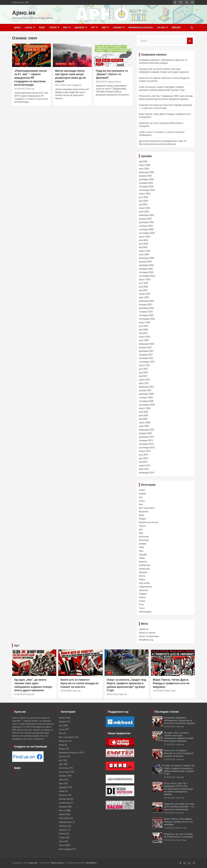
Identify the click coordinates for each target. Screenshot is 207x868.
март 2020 (144, 426)
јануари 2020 (145, 433)
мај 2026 (143, 161)
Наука (29, 27)
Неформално (146, 587)
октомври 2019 (146, 444)
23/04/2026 (66, 691)
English (176, 27)
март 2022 (144, 340)
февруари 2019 (146, 473)
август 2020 (145, 408)
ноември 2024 (146, 226)
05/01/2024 (60, 85)
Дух (141, 529)
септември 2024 (147, 233)
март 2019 (144, 469)
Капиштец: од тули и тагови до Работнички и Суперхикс (178, 835)
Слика (142, 601)
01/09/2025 (20, 89)
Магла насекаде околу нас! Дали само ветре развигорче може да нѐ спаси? (70, 76)
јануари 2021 (145, 390)
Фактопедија (145, 612)
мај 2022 (143, 333)
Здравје (79, 27)
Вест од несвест (147, 508)
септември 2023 (147, 276)
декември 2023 (146, 265)
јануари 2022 (145, 347)
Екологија (61, 64)
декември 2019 (146, 437)
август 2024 (145, 237)
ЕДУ (104, 27)
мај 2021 (143, 376)
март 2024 (144, 254)
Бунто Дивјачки (74, 85)
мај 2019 (143, 462)
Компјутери (145, 565)
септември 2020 (147, 405)
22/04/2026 (169, 798)
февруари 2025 (146, 215)
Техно (53, 27)
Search (190, 41)
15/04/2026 (169, 840)
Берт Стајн (170, 691)
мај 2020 (143, 419)
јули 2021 (144, 369)
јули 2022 (144, 326)
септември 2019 (147, 448)
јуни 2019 (144, 458)
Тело (141, 605)
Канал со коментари (149, 636)
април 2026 (145, 165)
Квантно (143, 562)
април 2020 (145, 423)
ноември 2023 (146, 269)
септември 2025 (147, 190)
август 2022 (145, 322)
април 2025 (145, 208)
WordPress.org (146, 640)
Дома (18, 27)
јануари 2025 (145, 219)
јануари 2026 (145, 176)
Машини (143, 572)
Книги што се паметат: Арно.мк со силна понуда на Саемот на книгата (79, 683)
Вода (141, 515)
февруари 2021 (146, 387)
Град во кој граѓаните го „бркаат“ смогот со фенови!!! (112, 74)
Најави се (144, 629)
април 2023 (145, 294)
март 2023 (144, 297)
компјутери (144, 569)
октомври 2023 (146, 272)
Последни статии (167, 712)
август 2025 (145, 194)
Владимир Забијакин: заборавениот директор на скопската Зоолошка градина (179, 720)
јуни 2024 (144, 244)
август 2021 (145, 365)
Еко (65, 27)
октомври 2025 (146, 187)
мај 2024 (143, 247)
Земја (142, 558)
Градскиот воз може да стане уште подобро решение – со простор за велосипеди (179, 807)
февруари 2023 (146, 301)
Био (141, 504)
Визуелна (144, 512)
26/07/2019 (101, 82)
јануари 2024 (145, 262)
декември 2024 (146, 222)
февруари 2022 (146, 344)
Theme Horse (57, 863)
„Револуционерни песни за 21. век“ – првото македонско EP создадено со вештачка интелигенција (31, 78)
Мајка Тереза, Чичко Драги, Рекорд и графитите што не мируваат (171, 683)
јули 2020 (144, 412)
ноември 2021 (146, 355)
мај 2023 (143, 290)
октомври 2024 (146, 229)
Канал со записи (147, 633)
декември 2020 (146, 394)
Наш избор (144, 583)
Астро (142, 501)
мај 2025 (143, 204)
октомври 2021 (146, 358)
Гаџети (142, 526)
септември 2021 (147, 362)
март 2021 (144, 383)
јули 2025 (144, 197)
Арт (93, 27)
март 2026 (144, 169)
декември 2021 (146, 351)
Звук (141, 551)
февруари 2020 (146, 430)
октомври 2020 (146, 401)
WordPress (91, 863)
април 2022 (145, 337)
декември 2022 (146, 308)
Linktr (15, 774)
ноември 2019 (146, 440)
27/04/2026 (20, 694)
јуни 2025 (144, 201)
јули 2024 (144, 240)
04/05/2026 (169, 727)
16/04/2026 (158, 691)
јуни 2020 (144, 415)
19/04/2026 (169, 813)
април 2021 (145, 380)
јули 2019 (144, 455)
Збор (141, 547)
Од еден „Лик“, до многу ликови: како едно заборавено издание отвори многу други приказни (33, 685)
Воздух (106, 60)
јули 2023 (144, 283)
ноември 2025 (146, 183)
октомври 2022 (146, 315)
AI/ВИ (42, 27)
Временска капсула (141, 27)
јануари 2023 (145, 305)
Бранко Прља (115, 82)
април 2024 (145, 251)
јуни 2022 (144, 330)
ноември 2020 (146, 398)
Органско (144, 590)
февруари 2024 (146, 258)
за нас (161, 27)
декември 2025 (146, 179)
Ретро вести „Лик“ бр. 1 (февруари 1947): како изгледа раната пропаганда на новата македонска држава (178, 789)
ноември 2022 (146, 312)
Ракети (142, 597)
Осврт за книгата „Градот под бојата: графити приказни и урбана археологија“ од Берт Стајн (126, 685)
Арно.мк (24, 13)
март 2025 (144, 212)
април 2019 (145, 465)
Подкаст (143, 594)
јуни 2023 (144, 287)
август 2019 (145, 451)
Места (72, 64)
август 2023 (145, 280)
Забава (117, 27)
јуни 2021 (144, 372)
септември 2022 (147, 319)
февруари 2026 (146, 172)
